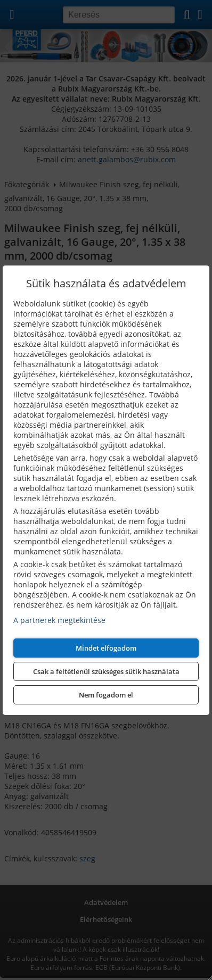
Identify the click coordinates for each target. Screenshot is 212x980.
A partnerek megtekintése (59, 620)
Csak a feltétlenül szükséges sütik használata (106, 671)
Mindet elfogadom (106, 648)
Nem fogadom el (106, 695)
